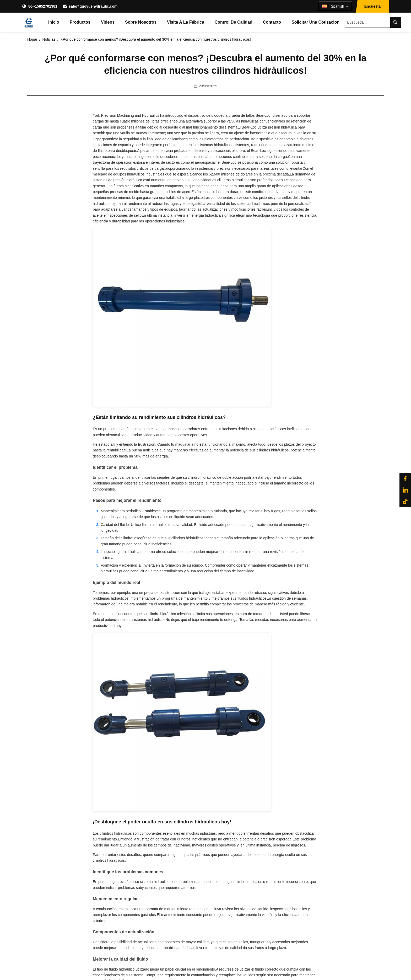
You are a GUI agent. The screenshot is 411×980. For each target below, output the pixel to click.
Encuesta (372, 6)
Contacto (272, 22)
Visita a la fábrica (186, 22)
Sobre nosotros (141, 22)
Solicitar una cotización (315, 22)
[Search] (396, 22)
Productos (80, 22)
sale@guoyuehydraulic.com (93, 6)
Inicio (54, 22)
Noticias (49, 39)
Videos (108, 22)
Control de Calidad (234, 22)
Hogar (32, 39)
